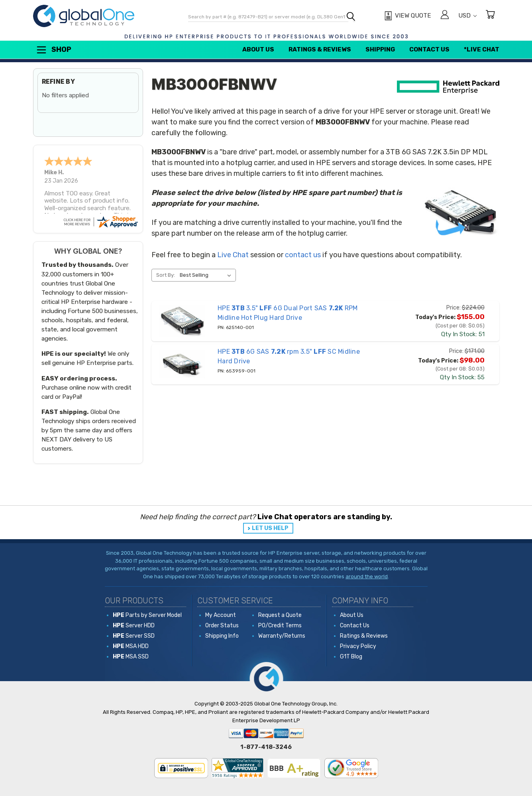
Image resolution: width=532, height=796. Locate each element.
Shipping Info (222, 636)
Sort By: (166, 275)
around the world (367, 576)
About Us (258, 49)
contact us (303, 255)
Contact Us (429, 49)
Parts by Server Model (147, 615)
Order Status (222, 626)
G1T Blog (351, 657)
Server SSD (134, 636)
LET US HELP (270, 528)
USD (467, 16)
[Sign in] (445, 16)
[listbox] (207, 275)
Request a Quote (280, 615)
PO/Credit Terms (280, 626)
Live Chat (233, 255)
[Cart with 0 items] (490, 16)
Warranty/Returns (282, 636)
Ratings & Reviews (320, 49)
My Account (221, 615)
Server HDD (134, 626)
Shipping (380, 49)
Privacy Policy (358, 646)
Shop (53, 50)
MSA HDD (131, 646)
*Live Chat (482, 49)
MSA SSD (131, 657)
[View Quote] (407, 16)
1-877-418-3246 (266, 747)
